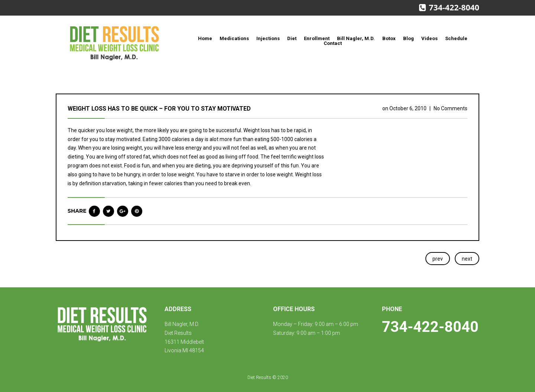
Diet (292, 38)
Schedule (456, 38)
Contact (333, 43)
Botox (389, 38)
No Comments (450, 108)
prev (438, 259)
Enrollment (317, 38)
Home (205, 38)
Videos (429, 38)
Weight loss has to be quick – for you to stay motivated (159, 109)
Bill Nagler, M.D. (356, 38)
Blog (408, 38)
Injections (268, 38)
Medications (234, 38)
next (467, 259)
